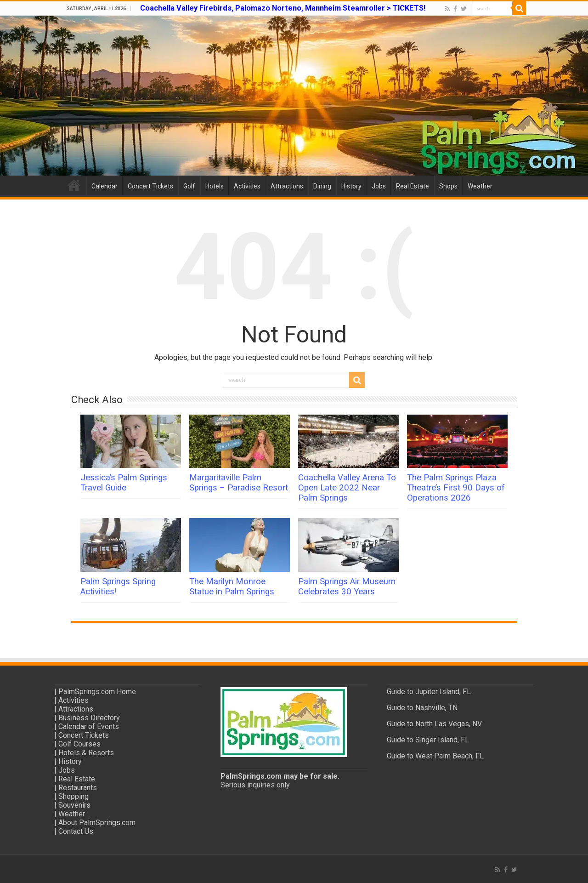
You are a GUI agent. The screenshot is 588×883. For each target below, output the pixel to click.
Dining (322, 186)
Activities (247, 186)
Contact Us (76, 831)
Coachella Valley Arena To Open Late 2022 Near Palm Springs (347, 488)
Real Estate (413, 186)
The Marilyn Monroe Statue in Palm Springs (232, 587)
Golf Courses (79, 744)
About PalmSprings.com (97, 823)
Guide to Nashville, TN (422, 708)
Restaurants (78, 788)
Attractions (287, 186)
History (351, 186)
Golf (189, 186)
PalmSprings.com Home (97, 692)
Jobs (379, 186)
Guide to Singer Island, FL (428, 740)
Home (74, 185)
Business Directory (89, 718)
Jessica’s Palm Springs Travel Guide (124, 483)
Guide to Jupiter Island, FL (429, 692)
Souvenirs (74, 805)
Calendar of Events (89, 726)
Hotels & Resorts (86, 753)
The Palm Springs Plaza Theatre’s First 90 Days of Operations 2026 (456, 488)
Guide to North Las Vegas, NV (434, 724)
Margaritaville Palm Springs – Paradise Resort (239, 483)
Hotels (215, 186)
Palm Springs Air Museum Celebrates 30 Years (347, 587)
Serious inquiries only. (256, 785)
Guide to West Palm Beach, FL (435, 756)
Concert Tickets (150, 186)
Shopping (73, 796)
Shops (448, 186)
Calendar (105, 186)
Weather (480, 186)
